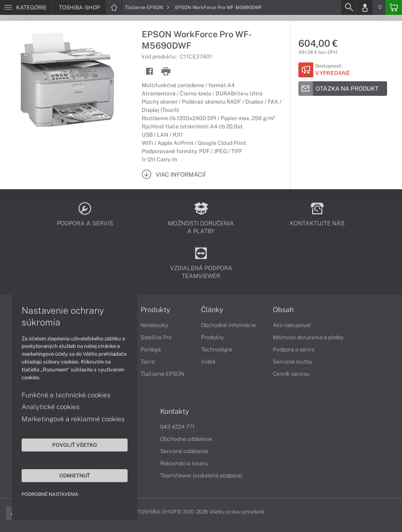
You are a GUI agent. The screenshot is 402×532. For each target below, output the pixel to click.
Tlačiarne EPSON (147, 7)
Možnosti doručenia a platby (308, 337)
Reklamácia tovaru (184, 463)
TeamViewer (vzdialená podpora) (201, 475)
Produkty (155, 310)
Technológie (217, 349)
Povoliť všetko (75, 445)
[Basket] (394, 7)
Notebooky (154, 325)
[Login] (365, 7)
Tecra (148, 362)
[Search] (349, 7)
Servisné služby (292, 362)
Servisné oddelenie (184, 451)
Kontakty (175, 411)
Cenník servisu (291, 374)
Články (212, 310)
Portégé (151, 349)
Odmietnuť (75, 475)
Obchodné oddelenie (186, 439)
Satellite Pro (156, 337)
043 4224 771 (177, 427)
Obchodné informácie (228, 325)
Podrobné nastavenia (50, 494)
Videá (208, 362)
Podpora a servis (294, 349)
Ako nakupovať (292, 325)
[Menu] (26, 7)
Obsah (283, 310)
